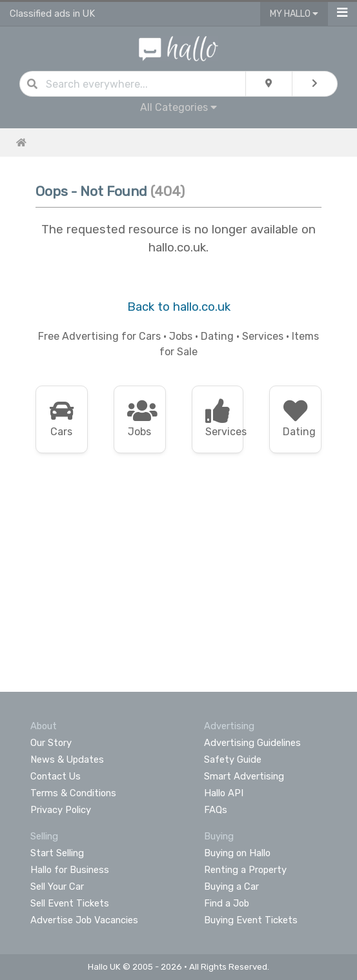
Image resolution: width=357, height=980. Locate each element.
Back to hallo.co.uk (179, 307)
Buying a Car (231, 887)
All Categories (178, 107)
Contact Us (56, 776)
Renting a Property (245, 870)
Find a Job (227, 903)
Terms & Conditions (73, 793)
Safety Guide (233, 759)
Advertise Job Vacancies (84, 920)
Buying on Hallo (237, 853)
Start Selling (57, 853)
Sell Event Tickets (70, 903)
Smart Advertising (244, 776)
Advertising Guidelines (252, 743)
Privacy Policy (61, 810)
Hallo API (224, 793)
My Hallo (294, 14)
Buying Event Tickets (251, 920)
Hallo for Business (70, 870)
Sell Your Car (57, 887)
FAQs (216, 810)
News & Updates (67, 759)
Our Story (51, 743)
